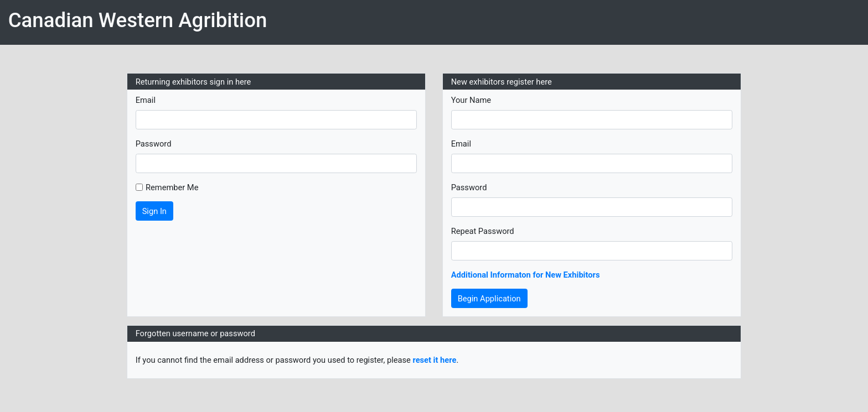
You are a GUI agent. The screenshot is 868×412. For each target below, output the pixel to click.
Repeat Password (483, 231)
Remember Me (172, 187)
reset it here (434, 360)
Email (146, 100)
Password (154, 144)
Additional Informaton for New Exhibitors (526, 275)
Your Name (471, 100)
